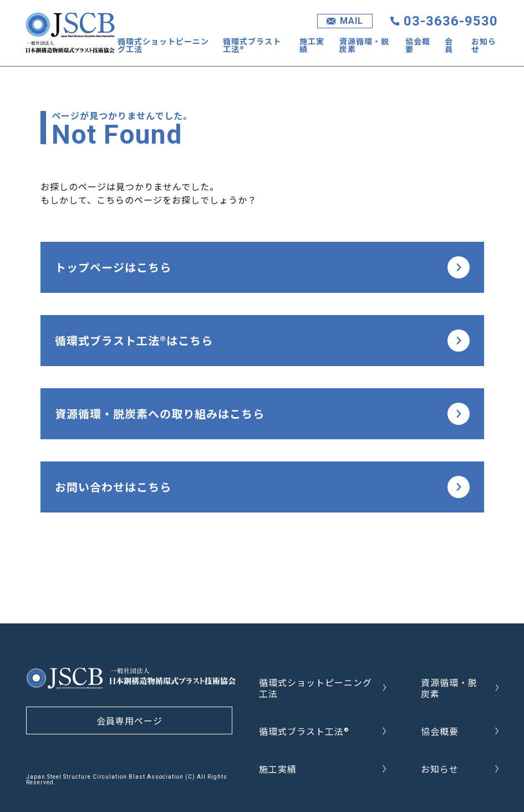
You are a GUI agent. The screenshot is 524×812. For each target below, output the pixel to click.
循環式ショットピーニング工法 (163, 45)
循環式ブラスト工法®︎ (252, 45)
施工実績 (312, 45)
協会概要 (418, 45)
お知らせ (484, 45)
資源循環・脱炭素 (364, 45)
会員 (449, 45)
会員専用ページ (129, 720)
